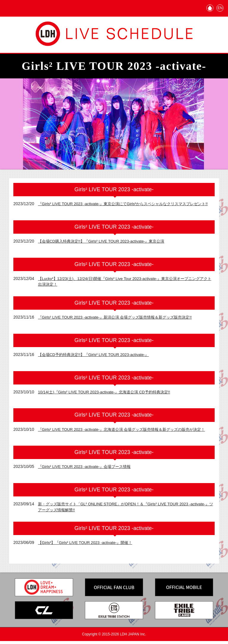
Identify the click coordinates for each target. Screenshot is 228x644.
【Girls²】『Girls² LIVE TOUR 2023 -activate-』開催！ (88, 545)
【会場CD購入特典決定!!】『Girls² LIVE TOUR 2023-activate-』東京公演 (106, 243)
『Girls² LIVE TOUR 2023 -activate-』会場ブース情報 (87, 469)
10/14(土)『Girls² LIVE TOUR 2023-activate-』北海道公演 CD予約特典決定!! (109, 393)
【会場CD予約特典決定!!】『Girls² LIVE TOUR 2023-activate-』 (97, 356)
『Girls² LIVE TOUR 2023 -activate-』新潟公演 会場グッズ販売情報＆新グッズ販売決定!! (120, 319)
